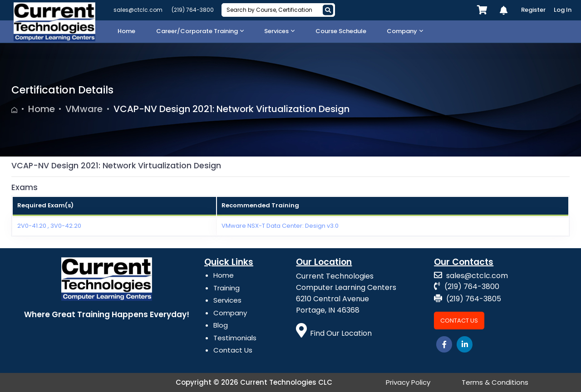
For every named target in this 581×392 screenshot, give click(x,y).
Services (227, 300)
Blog (221, 325)
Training (226, 288)
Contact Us (233, 350)
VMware (84, 109)
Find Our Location (334, 333)
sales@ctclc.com (138, 10)
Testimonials (235, 338)
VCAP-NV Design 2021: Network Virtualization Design (231, 109)
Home (42, 109)
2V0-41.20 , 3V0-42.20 (49, 226)
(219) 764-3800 (193, 10)
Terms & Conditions (495, 382)
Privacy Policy (408, 382)
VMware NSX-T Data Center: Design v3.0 (280, 226)
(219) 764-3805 (468, 299)
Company (230, 313)
